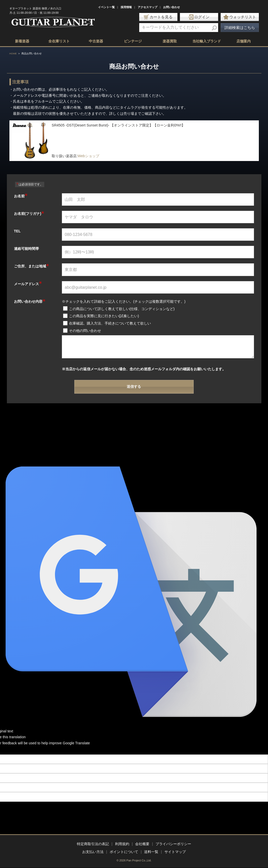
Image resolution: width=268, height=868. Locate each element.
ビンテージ (133, 41)
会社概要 (142, 844)
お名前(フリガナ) (29, 214)
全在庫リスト (59, 41)
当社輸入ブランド (207, 41)
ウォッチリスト (240, 17)
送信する (134, 387)
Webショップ (88, 156)
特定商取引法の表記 (93, 844)
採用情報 (126, 7)
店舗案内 (244, 41)
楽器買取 (170, 41)
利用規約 (122, 844)
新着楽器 (22, 41)
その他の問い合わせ (85, 331)
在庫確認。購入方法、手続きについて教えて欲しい (110, 323)
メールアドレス (28, 284)
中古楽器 (96, 41)
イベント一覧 (106, 7)
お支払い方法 (93, 852)
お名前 (21, 196)
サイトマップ (175, 852)
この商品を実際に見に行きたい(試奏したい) (104, 316)
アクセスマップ (147, 7)
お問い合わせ (172, 7)
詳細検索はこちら (240, 28)
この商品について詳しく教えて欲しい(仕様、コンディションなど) (122, 309)
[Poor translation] (12, 750)
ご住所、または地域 (31, 266)
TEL (17, 231)
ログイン (199, 17)
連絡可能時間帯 (26, 249)
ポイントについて (124, 852)
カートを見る (158, 17)
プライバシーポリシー (173, 844)
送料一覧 (151, 852)
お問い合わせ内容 (30, 301)
